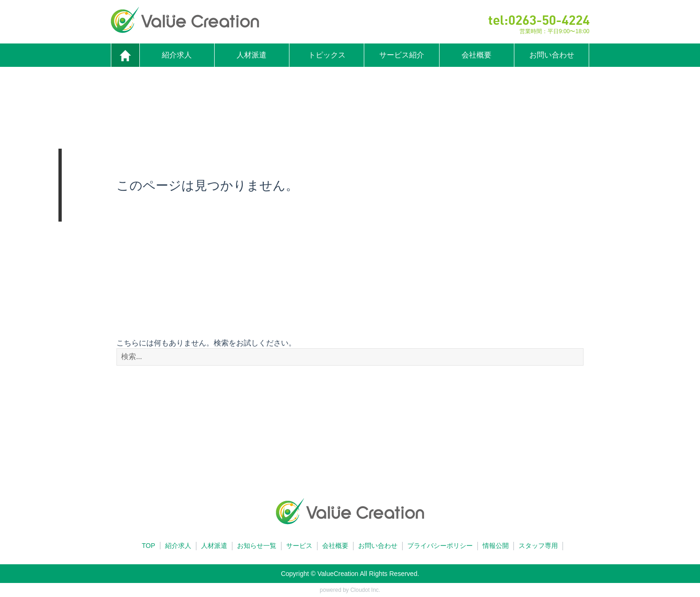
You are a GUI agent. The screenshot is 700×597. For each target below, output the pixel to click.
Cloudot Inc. (365, 590)
